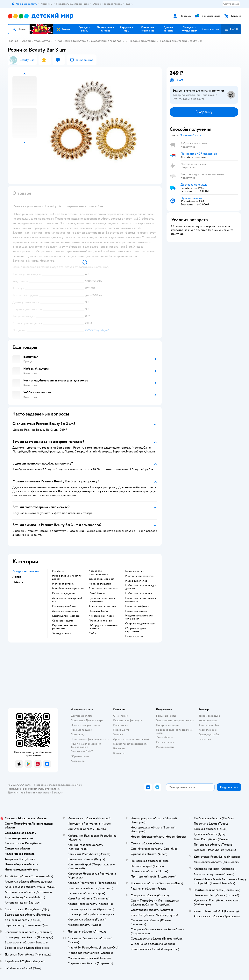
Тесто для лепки (62, 633)
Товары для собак (209, 725)
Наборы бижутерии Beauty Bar (181, 41)
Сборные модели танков (140, 624)
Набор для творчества (139, 593)
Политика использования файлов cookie (86, 745)
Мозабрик (58, 571)
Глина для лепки (135, 571)
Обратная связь (80, 756)
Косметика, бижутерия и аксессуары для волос (89, 41)
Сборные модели (62, 621)
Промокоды (78, 734)
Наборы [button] (18, 582)
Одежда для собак (209, 734)
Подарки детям (134, 636)
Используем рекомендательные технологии (34, 789)
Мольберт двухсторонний (68, 589)
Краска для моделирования (98, 572)
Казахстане (42, 793)
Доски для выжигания (65, 611)
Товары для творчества (102, 606)
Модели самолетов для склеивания (139, 617)
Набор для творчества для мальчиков (141, 600)
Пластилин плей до (100, 621)
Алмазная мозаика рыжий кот (67, 600)
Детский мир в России (21, 793)
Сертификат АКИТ (82, 752)
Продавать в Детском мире (87, 720)
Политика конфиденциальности (90, 739)
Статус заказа (231, 4)
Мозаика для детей (100, 584)
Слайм (92, 633)
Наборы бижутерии (142, 41)
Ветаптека (205, 739)
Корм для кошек (208, 720)
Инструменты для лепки (140, 576)
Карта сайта (78, 761)
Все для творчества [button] (26, 571)
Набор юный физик (137, 606)
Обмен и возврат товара (85, 725)
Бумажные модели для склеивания (102, 600)
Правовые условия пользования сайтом (58, 785)
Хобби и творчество (36, 41)
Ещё (129, 4)
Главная (13, 41)
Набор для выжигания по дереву (67, 577)
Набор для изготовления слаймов (103, 627)
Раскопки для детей (64, 593)
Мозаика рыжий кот (64, 606)
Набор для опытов (136, 581)
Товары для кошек (209, 716)
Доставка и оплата (82, 716)
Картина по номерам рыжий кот (65, 627)
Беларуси (57, 793)
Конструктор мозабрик (66, 616)
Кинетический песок (101, 616)
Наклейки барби (99, 611)
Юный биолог (97, 593)
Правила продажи (81, 730)
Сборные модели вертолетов (136, 630)
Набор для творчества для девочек (141, 587)
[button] (19, 29)
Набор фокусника (136, 611)
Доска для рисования (101, 579)
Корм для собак (208, 730)
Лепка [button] (17, 577)
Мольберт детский (63, 584)
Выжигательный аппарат (103, 589)
